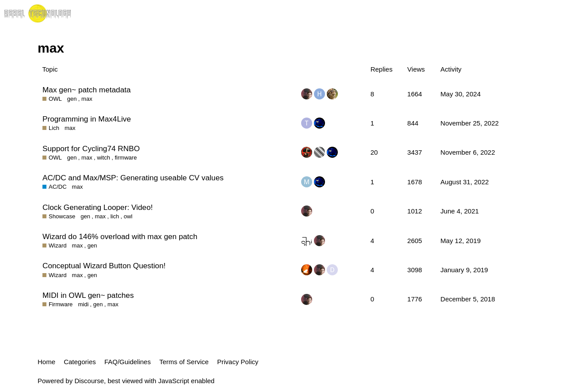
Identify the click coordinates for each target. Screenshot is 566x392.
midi (83, 304)
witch (103, 158)
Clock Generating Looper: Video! (98, 207)
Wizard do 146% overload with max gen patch (120, 236)
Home (46, 362)
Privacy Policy (238, 362)
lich (115, 216)
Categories (80, 362)
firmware (126, 158)
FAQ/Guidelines (128, 362)
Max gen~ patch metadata (87, 90)
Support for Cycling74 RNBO (91, 148)
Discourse (89, 381)
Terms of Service (184, 362)
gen (72, 99)
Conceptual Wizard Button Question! (104, 266)
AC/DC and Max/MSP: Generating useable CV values (133, 178)
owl (128, 216)
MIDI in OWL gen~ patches (88, 295)
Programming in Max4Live (87, 119)
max (87, 99)
